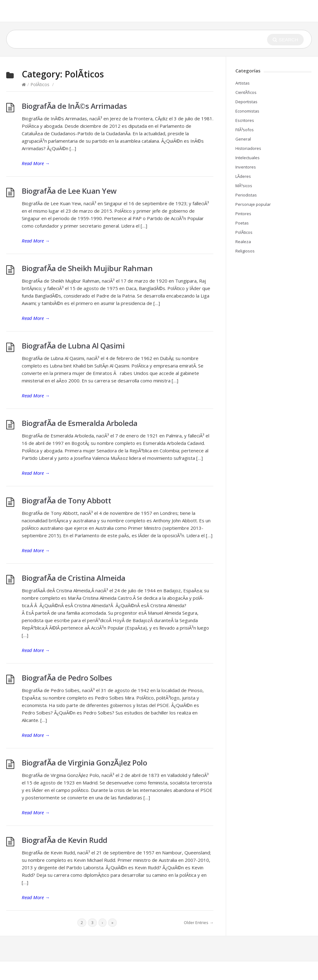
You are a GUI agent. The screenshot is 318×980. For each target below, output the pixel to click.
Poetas (242, 223)
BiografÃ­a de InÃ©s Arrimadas (74, 106)
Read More (36, 163)
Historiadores (248, 148)
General (243, 139)
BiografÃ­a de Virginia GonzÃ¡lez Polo (84, 763)
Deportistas (246, 102)
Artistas (243, 83)
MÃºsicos (244, 186)
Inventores (246, 167)
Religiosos (245, 251)
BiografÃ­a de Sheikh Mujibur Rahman (87, 268)
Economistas (247, 111)
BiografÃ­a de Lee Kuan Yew (69, 191)
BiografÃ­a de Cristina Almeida (74, 578)
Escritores (245, 120)
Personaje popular (253, 204)
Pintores (243, 214)
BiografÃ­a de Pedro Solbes (67, 678)
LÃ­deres (243, 176)
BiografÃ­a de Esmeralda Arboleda (80, 423)
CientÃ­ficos (246, 92)
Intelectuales (248, 158)
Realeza (243, 242)
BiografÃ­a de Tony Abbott (66, 500)
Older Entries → (199, 922)
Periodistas (246, 195)
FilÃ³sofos (245, 130)
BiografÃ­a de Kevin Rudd (65, 840)
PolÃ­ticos (40, 84)
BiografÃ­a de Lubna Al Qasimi (73, 346)
